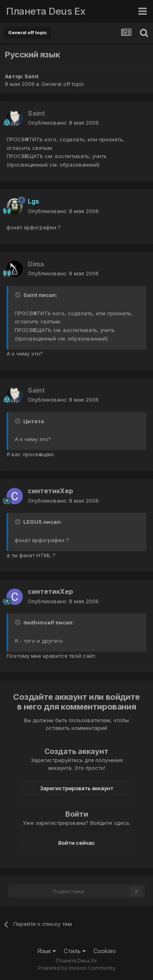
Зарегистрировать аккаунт (77, 788)
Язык (47, 951)
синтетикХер (50, 491)
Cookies (105, 951)
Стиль (75, 951)
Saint (32, 76)
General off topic (63, 84)
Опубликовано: (63, 123)
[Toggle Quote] (18, 295)
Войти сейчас (77, 843)
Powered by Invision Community (77, 968)
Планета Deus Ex (46, 11)
